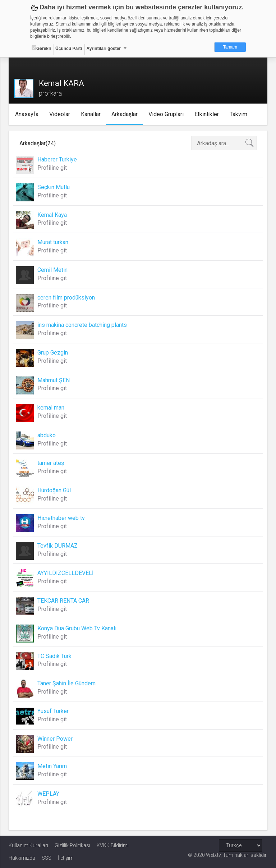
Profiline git (52, 168)
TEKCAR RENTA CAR (63, 601)
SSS (47, 858)
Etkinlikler (207, 114)
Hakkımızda (22, 858)
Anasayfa (27, 114)
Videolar (60, 114)
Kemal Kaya (52, 215)
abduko (47, 435)
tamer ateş (51, 463)
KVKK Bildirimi (113, 845)
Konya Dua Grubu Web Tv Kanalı (77, 628)
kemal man (51, 408)
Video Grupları (166, 114)
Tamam (230, 47)
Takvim (238, 114)
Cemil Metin (52, 270)
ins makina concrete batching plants (82, 325)
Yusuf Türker (53, 711)
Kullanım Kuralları (28, 845)
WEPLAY (48, 794)
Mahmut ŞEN (54, 380)
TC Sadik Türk (54, 656)
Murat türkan (53, 242)
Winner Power (55, 739)
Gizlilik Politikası (72, 845)
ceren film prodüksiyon (66, 298)
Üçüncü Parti (69, 49)
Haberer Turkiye (57, 159)
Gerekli (41, 48)
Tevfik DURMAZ (57, 546)
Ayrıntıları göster (103, 49)
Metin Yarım (52, 766)
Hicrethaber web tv (61, 518)
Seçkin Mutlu (54, 187)
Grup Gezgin (53, 353)
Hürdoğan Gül (54, 490)
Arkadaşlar (125, 114)
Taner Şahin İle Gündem (66, 683)
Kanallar (91, 114)
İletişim (66, 858)
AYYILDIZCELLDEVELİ (65, 573)
